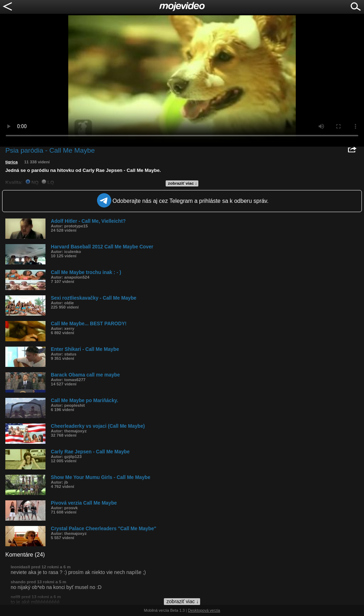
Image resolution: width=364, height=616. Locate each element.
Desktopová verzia (204, 610)
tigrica (12, 162)
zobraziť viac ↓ (183, 183)
